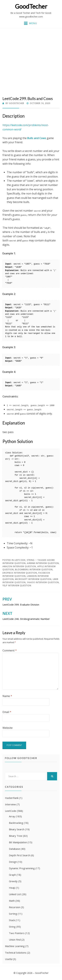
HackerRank (12, 798)
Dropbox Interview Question (20, 573)
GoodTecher (31, 6)
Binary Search (17, 829)
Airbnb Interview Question (43, 563)
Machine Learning (15, 946)
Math (12, 901)
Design (13, 862)
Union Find (15, 940)
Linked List (15, 894)
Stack (12, 920)
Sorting (13, 914)
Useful (9, 959)
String (31, 560)
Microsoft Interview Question (33, 579)
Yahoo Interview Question (43, 582)
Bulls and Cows (37, 138)
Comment (10, 650)
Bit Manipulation (18, 842)
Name (7, 696)
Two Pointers (17, 933)
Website (8, 728)
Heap (12, 888)
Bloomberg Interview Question (34, 570)
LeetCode (20, 560)
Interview (10, 804)
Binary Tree (16, 836)
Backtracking (16, 823)
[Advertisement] (31, 63)
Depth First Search (20, 855)
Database (14, 849)
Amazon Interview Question (19, 566)
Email (7, 712)
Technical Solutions (16, 953)
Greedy (13, 881)
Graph (12, 875)
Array (12, 816)
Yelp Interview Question (17, 585)
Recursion (15, 907)
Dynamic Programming (22, 868)
